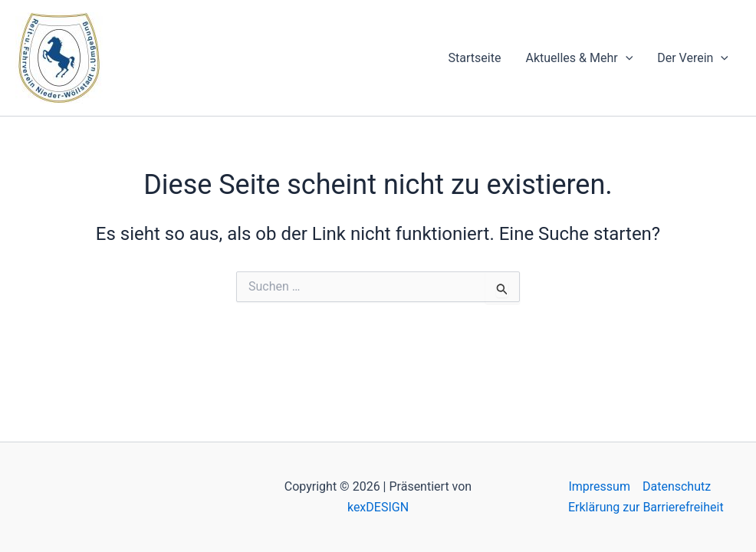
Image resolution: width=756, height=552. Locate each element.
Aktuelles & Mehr (579, 58)
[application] (626, 58)
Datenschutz (677, 486)
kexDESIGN (378, 507)
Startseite (475, 58)
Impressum (599, 486)
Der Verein (693, 58)
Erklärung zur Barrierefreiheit (646, 507)
